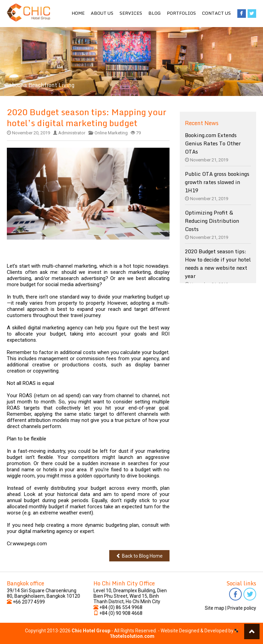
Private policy (242, 608)
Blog (154, 13)
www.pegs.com (30, 544)
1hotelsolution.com (132, 636)
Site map (215, 608)
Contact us (216, 13)
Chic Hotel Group (91, 631)
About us (102, 13)
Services (131, 13)
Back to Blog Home (139, 556)
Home (78, 13)
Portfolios (181, 13)
